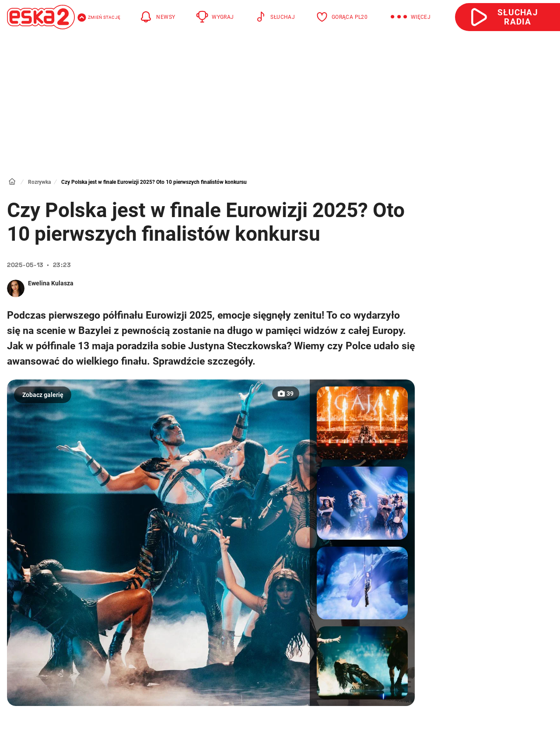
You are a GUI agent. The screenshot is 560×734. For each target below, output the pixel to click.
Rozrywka (39, 182)
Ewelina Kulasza (51, 283)
